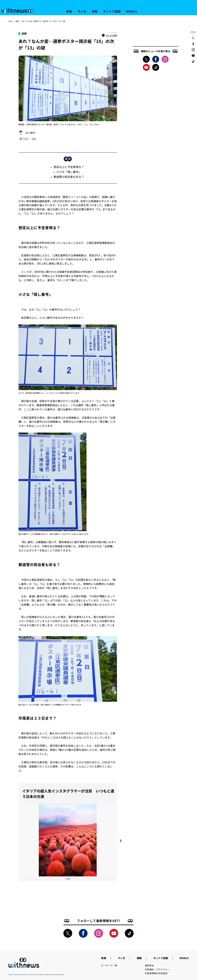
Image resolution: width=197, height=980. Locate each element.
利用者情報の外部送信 (156, 973)
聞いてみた (24, 139)
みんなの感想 (109, 35)
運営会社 (150, 965)
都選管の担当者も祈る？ (69, 177)
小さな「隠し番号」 (69, 172)
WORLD (132, 11)
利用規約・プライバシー (157, 969)
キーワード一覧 (109, 965)
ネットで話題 (112, 11)
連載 (95, 11)
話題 (17, 21)
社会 (34, 139)
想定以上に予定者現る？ (69, 167)
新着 (69, 11)
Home (11, 21)
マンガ (82, 11)
